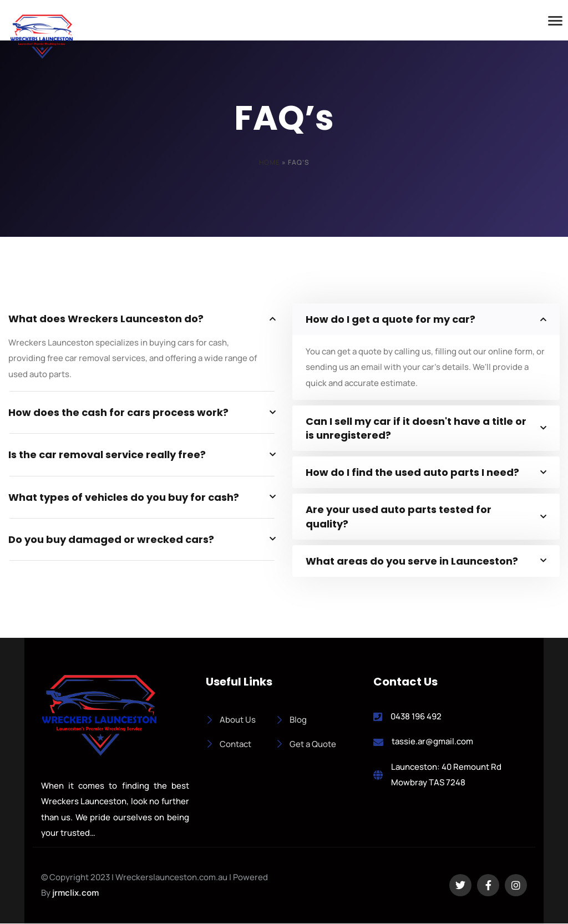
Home (270, 162)
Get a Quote (306, 744)
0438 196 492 (416, 716)
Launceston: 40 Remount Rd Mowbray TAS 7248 (446, 775)
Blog (291, 720)
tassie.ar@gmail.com (432, 742)
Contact (229, 744)
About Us (231, 720)
